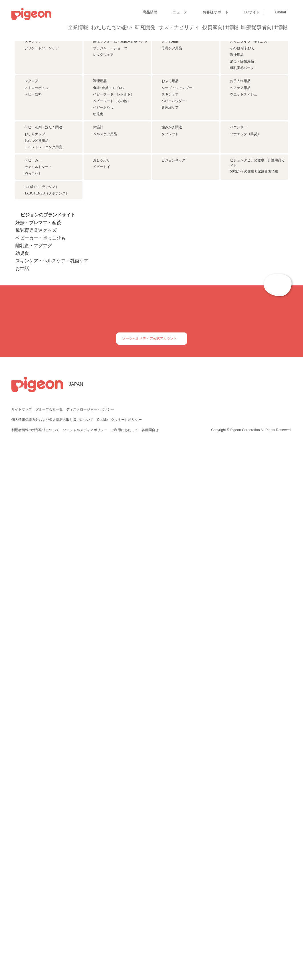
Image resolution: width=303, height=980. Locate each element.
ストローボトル (37, 197)
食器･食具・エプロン (109, 197)
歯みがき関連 (172, 271)
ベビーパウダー (173, 210)
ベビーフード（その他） (112, 210)
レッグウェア (103, 130)
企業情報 (78, 27)
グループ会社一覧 (49, 937)
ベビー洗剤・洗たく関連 (43, 271)
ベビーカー (33, 338)
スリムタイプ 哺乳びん (249, 117)
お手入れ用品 (240, 190)
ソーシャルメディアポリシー (85, 958)
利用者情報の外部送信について (35, 958)
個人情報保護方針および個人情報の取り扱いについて (52, 948)
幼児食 (98, 223)
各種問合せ (150, 958)
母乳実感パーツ (242, 143)
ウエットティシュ (244, 204)
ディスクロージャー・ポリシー (90, 937)
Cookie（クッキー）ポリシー (120, 948)
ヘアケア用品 (240, 197)
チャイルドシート (38, 344)
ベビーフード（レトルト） (114, 204)
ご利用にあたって (124, 958)
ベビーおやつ (103, 217)
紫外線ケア (170, 217)
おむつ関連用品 (37, 284)
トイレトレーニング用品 (43, 290)
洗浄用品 (237, 130)
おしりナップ (35, 277)
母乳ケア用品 (172, 123)
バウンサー (239, 271)
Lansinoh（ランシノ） (42, 398)
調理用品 (100, 190)
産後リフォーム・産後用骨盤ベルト (120, 117)
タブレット (170, 277)
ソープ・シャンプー (177, 197)
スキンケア (33, 117)
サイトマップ (22, 937)
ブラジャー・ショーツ (110, 123)
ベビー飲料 (33, 204)
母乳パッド (170, 110)
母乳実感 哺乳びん (245, 110)
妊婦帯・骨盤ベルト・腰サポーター (120, 110)
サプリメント (35, 110)
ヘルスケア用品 (105, 277)
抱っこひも (33, 351)
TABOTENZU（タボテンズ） (47, 405)
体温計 (98, 271)
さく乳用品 (170, 117)
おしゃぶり (102, 338)
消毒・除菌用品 (242, 136)
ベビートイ (102, 344)
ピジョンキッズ (173, 338)
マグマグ (31, 190)
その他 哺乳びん (242, 123)
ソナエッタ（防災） (245, 277)
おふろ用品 (170, 190)
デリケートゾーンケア (42, 123)
